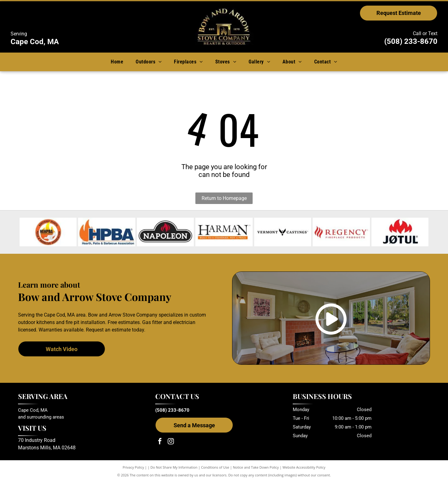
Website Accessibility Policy (304, 467)
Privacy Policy (133, 467)
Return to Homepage (224, 198)
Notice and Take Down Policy (256, 467)
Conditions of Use (215, 467)
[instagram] (171, 442)
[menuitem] (117, 62)
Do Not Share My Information (174, 467)
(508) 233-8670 (411, 41)
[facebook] (160, 442)
